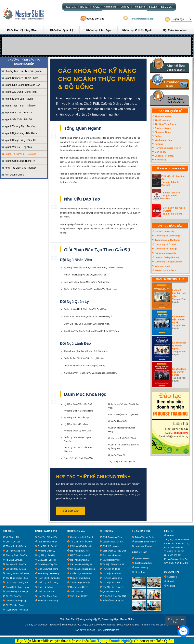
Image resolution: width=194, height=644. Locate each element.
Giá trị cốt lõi (13, 542)
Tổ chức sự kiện (14, 560)
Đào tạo (84, 7)
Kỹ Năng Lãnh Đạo (47, 555)
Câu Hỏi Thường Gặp (16, 601)
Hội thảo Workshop (175, 30)
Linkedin (171, 581)
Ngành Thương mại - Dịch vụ (20, 126)
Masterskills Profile (111, 560)
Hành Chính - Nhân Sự (49, 578)
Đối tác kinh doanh (15, 605)
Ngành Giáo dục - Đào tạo (19, 113)
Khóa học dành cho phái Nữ (20, 168)
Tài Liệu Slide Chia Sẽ (113, 564)
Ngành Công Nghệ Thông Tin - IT (22, 161)
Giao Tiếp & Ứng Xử (48, 546)
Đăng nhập (167, 7)
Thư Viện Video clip (112, 578)
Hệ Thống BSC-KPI (80, 551)
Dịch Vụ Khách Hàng (48, 569)
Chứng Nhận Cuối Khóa (17, 573)
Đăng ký (125, 7)
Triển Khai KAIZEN (79, 596)
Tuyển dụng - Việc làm (17, 610)
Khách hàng (110, 7)
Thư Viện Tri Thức (111, 569)
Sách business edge (112, 537)
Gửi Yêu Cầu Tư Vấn (16, 569)
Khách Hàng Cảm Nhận (17, 592)
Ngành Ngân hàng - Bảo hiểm (21, 133)
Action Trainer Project (145, 537)
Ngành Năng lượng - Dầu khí (20, 140)
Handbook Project (143, 546)
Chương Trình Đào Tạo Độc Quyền (23, 71)
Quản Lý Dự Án (45, 587)
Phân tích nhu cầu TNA (114, 596)
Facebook (172, 577)
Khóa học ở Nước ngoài (137, 30)
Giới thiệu (71, 7)
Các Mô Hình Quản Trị (113, 587)
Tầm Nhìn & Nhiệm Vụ (16, 546)
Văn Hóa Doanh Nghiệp (82, 564)
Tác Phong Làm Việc (80, 582)
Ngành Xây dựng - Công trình (21, 92)
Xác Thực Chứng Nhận (17, 578)
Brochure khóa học (112, 555)
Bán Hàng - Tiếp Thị (47, 564)
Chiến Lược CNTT (79, 587)
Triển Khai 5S (77, 592)
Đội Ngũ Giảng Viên (15, 551)
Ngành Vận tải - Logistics (18, 147)
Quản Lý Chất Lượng (48, 582)
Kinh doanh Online (14, 175)
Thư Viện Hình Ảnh (112, 573)
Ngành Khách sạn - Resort (19, 99)
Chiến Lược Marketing (81, 573)
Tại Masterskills (142, 558)
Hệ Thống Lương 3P (80, 555)
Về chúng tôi (12, 537)
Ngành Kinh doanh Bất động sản (22, 85)
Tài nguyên (139, 7)
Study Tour (140, 572)
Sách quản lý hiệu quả (114, 551)
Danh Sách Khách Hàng (17, 587)
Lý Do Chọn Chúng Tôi (17, 582)
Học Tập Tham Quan (48, 596)
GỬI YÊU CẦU (71, 511)
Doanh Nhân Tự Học (112, 542)
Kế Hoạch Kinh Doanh (81, 546)
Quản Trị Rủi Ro (46, 592)
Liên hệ (153, 7)
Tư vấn (96, 7)
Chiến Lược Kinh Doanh (82, 537)
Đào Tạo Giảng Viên (48, 537)
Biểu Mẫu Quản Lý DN (113, 601)
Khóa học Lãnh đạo (98, 30)
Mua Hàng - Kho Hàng (49, 573)
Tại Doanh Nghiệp (143, 563)
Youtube (171, 586)
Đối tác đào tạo (14, 596)
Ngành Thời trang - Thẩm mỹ (20, 106)
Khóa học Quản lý (62, 30)
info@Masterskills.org (142, 19)
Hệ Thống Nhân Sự (80, 560)
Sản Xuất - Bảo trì (47, 560)
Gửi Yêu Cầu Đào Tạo (16, 564)
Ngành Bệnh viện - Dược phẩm (21, 78)
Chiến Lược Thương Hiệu (82, 569)
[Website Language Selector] (181, 19)
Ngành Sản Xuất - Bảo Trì (18, 119)
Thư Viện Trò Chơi (111, 582)
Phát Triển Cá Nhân (47, 542)
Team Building (142, 567)
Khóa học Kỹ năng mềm (22, 30)
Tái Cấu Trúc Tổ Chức (81, 542)
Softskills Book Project (145, 542)
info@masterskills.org (177, 559)
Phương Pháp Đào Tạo (17, 555)
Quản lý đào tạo (111, 592)
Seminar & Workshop (48, 601)
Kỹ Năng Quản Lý (46, 551)
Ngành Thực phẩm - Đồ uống (20, 154)
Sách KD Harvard (111, 546)
